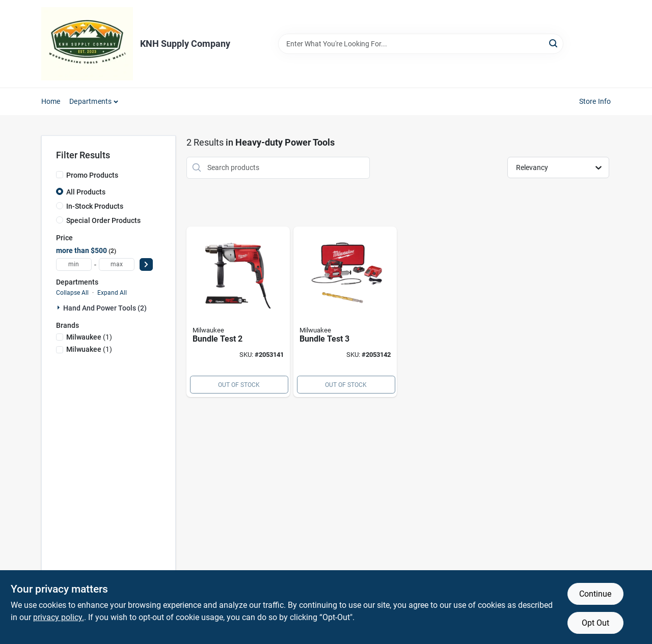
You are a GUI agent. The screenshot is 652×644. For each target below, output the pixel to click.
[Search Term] (421, 44)
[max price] (117, 264)
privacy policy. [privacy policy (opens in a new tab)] (59, 617)
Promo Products (92, 175)
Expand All (112, 293)
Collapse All (72, 293)
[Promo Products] (60, 175)
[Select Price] (146, 264)
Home (51, 101)
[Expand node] (60, 307)
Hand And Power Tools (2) (105, 308)
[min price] (74, 264)
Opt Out (595, 623)
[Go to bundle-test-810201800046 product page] (345, 312)
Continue (595, 594)
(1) (89, 337)
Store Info (595, 101)
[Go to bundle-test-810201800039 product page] (238, 312)
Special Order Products (103, 220)
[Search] (554, 43)
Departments (90, 101)
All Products (86, 192)
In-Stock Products (95, 206)
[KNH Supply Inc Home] (87, 44)
